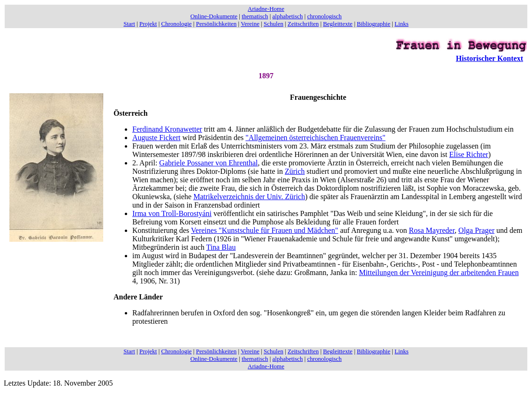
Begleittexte (338, 24)
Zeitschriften (303, 24)
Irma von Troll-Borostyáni (172, 213)
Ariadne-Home (266, 9)
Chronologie (177, 24)
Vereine (250, 24)
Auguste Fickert (156, 138)
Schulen (274, 24)
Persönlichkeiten (217, 24)
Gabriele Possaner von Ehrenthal (208, 163)
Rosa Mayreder (432, 230)
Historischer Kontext (490, 58)
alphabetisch (288, 16)
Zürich (295, 171)
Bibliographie (374, 24)
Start (129, 24)
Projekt (148, 24)
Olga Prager (476, 230)
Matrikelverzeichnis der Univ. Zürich (249, 197)
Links (402, 24)
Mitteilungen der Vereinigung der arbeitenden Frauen (439, 272)
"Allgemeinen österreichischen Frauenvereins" (315, 138)
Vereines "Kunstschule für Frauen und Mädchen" (265, 230)
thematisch (255, 16)
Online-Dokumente (214, 16)
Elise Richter (469, 154)
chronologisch (325, 16)
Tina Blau (221, 247)
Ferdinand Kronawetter (167, 129)
